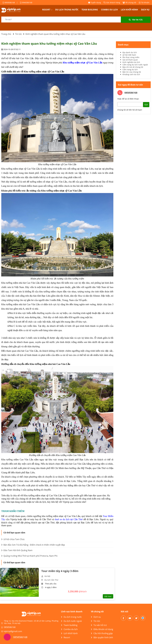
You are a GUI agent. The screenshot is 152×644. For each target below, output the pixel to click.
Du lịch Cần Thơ (51, 580)
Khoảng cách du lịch (131, 74)
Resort (46, 10)
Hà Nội (47, 576)
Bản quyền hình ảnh (102, 637)
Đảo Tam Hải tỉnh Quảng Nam (17, 550)
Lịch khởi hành (129, 10)
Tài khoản (144, 3)
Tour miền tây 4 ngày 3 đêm (60, 571)
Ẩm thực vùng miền (131, 57)
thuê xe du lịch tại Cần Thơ (69, 519)
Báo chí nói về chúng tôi (133, 67)
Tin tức (96, 621)
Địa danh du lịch (130, 52)
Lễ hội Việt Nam (129, 55)
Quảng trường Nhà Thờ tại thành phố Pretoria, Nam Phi (29, 556)
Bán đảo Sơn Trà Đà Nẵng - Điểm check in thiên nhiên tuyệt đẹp (33, 545)
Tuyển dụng (95, 3)
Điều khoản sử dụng (102, 629)
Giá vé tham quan (130, 60)
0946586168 (26, 3)
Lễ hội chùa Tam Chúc (13, 539)
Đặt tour (108, 596)
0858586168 (9, 3)
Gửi (146, 105)
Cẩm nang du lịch (130, 69)
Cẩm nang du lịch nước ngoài (135, 65)
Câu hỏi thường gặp (102, 633)
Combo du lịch (109, 10)
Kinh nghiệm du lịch (131, 62)
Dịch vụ (145, 10)
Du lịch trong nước (67, 10)
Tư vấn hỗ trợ (99, 625)
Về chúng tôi (129, 3)
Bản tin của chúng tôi (132, 72)
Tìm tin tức (136, 20)
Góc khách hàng (112, 3)
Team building (90, 10)
